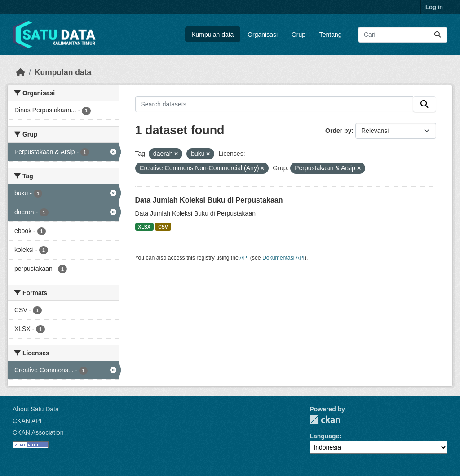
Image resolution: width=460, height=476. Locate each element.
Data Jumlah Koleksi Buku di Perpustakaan (209, 200)
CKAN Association (38, 432)
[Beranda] (21, 72)
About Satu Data (36, 409)
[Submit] (438, 35)
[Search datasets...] (403, 35)
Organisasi (263, 35)
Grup (299, 35)
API (244, 258)
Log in (434, 7)
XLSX (144, 227)
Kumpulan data (212, 35)
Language (324, 436)
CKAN (325, 420)
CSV (163, 227)
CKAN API (27, 421)
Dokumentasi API (283, 258)
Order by (338, 131)
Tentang (331, 35)
